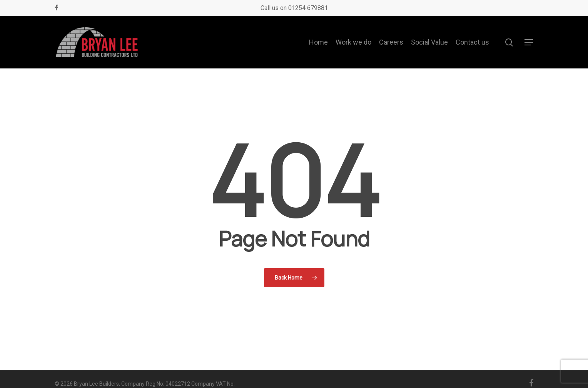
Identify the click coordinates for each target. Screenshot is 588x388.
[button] (529, 42)
